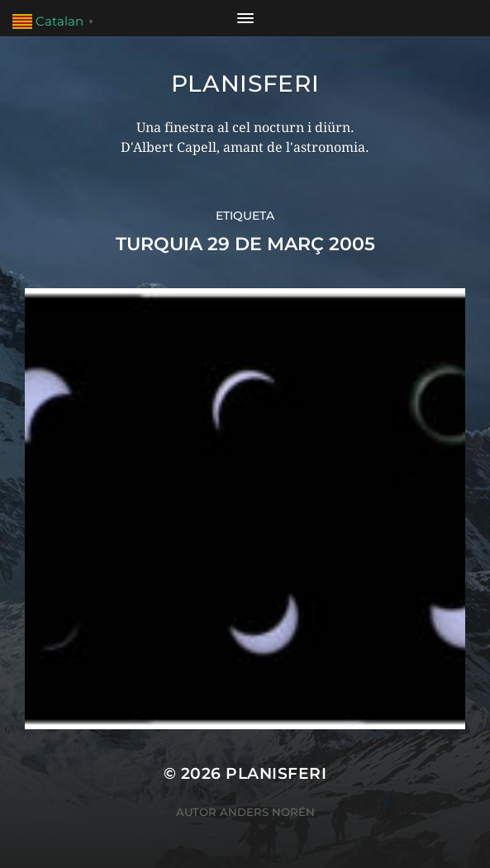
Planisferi (245, 83)
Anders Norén (267, 812)
